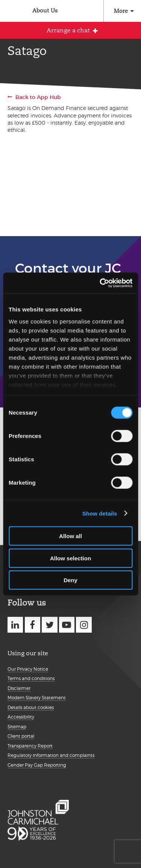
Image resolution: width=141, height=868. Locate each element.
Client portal (21, 736)
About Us (45, 10)
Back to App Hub (38, 97)
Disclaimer (19, 688)
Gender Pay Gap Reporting (37, 765)
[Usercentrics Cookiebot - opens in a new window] (100, 283)
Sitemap (17, 727)
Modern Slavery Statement (37, 698)
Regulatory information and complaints (51, 755)
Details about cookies (31, 707)
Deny (70, 580)
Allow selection (70, 558)
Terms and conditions (31, 678)
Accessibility (21, 717)
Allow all (70, 536)
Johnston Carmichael (10, 12)
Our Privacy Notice (28, 669)
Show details (100, 513)
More (121, 11)
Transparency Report (30, 746)
